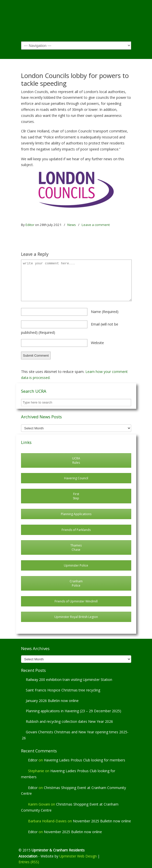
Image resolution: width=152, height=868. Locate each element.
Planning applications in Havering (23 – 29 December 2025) (73, 711)
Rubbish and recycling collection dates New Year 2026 (69, 721)
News (72, 225)
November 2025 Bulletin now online (102, 821)
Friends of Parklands (76, 530)
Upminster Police (76, 565)
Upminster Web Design (78, 856)
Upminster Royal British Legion (76, 617)
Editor (30, 225)
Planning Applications (76, 514)
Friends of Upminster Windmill (76, 601)
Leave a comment (96, 225)
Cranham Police (76, 583)
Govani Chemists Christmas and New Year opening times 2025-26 (75, 735)
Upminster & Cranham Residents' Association (76, 20)
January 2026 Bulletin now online (52, 701)
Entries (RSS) (29, 862)
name (105, 312)
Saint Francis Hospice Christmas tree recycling (63, 690)
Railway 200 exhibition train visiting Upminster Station (69, 680)
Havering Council (76, 478)
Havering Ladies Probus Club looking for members (85, 760)
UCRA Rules (76, 460)
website (97, 343)
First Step (76, 496)
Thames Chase (76, 547)
